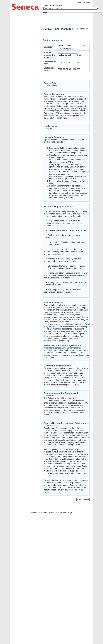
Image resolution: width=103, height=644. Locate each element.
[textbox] (70, 8)
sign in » (88, 2)
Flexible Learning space (65, 431)
